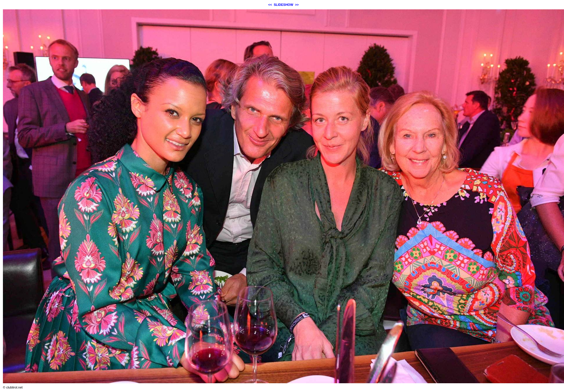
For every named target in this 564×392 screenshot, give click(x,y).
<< (270, 5)
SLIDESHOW (284, 5)
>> (297, 5)
